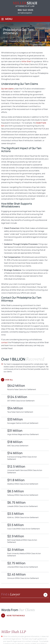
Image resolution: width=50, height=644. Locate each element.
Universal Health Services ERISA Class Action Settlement (25, 471)
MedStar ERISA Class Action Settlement (25, 483)
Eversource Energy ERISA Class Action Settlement (25, 457)
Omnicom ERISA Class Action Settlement (25, 578)
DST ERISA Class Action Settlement (25, 400)
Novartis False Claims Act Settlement (25, 389)
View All (9, 380)
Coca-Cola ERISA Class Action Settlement (25, 528)
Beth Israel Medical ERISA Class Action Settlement (25, 541)
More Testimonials (16, 616)
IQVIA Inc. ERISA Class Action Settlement (25, 517)
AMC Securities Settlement (25, 445)
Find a (11, 595)
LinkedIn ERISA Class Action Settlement (25, 506)
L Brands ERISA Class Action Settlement (25, 567)
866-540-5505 (25, 10)
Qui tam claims (7, 89)
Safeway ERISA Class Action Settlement (25, 495)
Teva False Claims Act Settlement (25, 412)
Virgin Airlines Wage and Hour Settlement (25, 434)
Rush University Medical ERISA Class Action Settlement (25, 554)
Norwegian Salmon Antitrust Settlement (25, 423)
